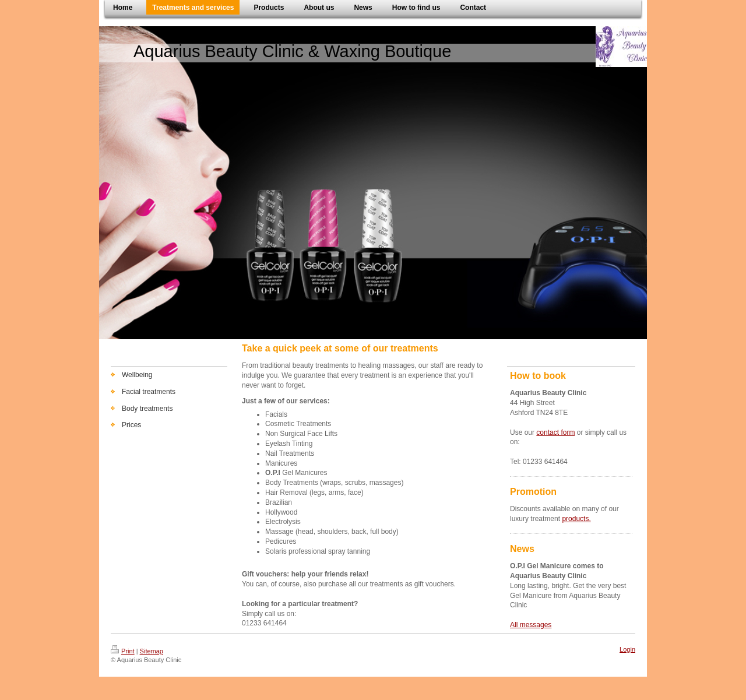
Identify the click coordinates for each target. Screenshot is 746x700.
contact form (555, 432)
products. (576, 519)
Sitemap (152, 651)
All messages (531, 625)
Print (123, 651)
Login (627, 649)
